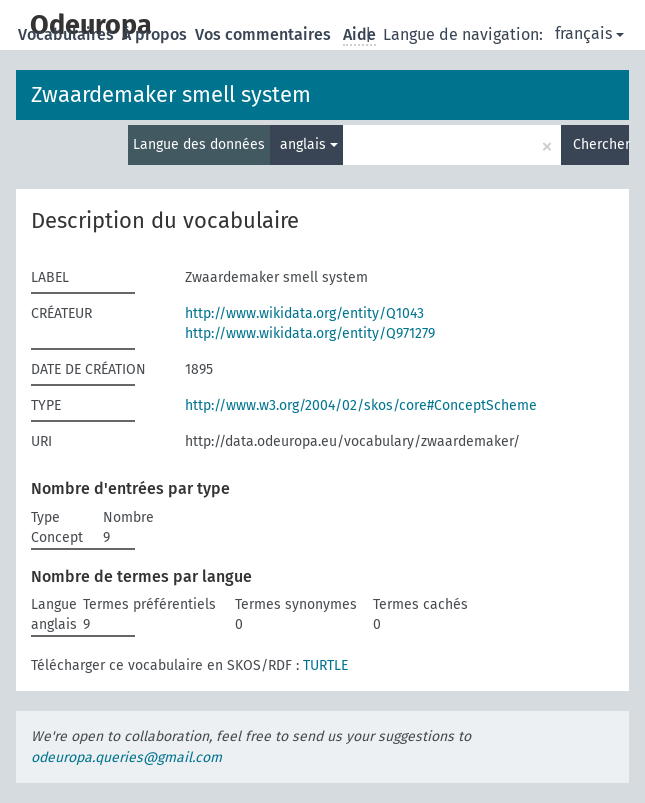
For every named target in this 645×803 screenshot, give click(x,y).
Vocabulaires (68, 34)
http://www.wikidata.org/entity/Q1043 (304, 313)
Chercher (601, 144)
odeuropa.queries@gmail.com (126, 757)
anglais (309, 144)
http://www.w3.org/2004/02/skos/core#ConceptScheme (361, 405)
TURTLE (325, 665)
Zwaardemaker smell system (171, 94)
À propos (156, 34)
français (589, 33)
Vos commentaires (265, 34)
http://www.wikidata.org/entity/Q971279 (310, 333)
